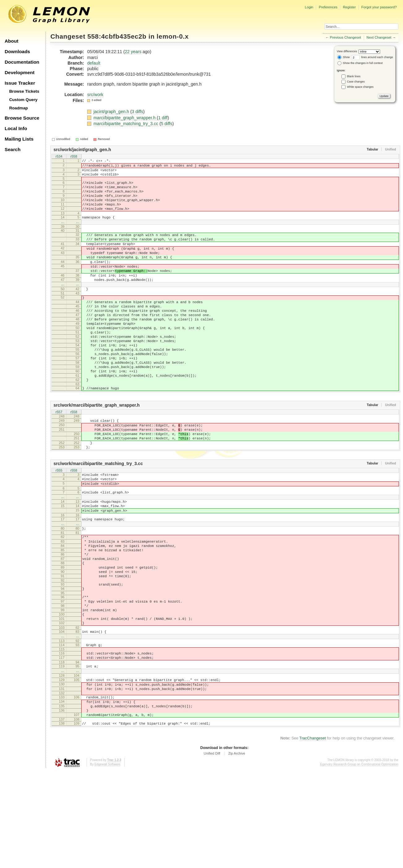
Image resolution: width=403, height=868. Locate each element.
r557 (59, 457)
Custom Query (24, 100)
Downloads (17, 51)
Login (309, 7)
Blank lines (354, 76)
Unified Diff (212, 851)
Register (349, 7)
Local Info (16, 128)
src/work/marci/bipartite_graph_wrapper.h (97, 450)
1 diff (163, 118)
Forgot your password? (379, 7)
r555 (59, 524)
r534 (59, 157)
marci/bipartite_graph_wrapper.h (125, 118)
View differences (347, 51)
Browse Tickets (24, 91)
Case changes (356, 82)
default (94, 63)
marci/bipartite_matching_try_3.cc (126, 124)
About (11, 41)
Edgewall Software (107, 862)
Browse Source (22, 118)
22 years (133, 52)
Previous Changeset (346, 37)
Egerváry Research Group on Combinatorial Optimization (359, 862)
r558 (74, 157)
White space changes (360, 87)
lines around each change (372, 57)
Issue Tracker (20, 83)
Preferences (328, 7)
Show (344, 57)
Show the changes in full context (360, 63)
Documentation (22, 62)
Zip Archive (237, 851)
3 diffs (137, 112)
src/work (95, 95)
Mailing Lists (19, 139)
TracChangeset (313, 836)
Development (20, 72)
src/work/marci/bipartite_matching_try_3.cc (98, 516)
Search (13, 149)
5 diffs (167, 124)
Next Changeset (379, 37)
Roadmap (19, 108)
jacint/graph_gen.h (112, 112)
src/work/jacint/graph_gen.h (82, 150)
